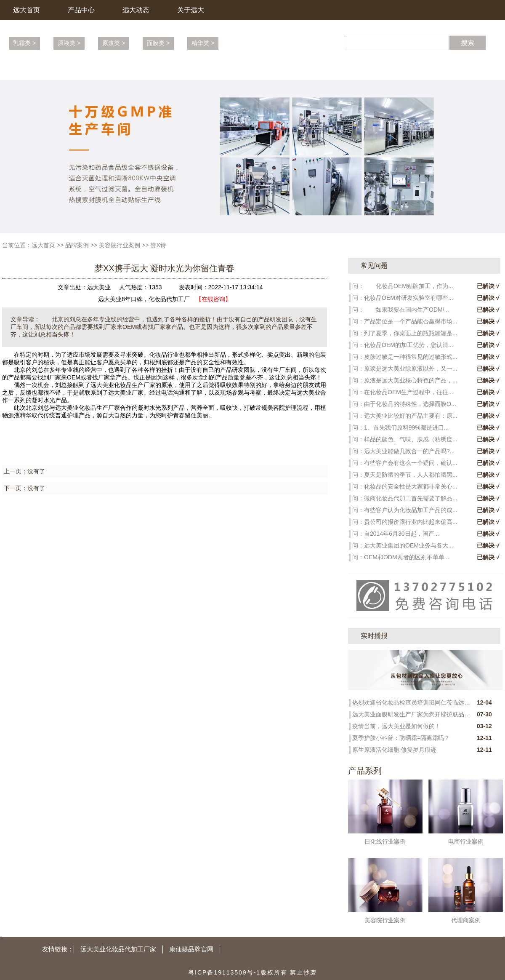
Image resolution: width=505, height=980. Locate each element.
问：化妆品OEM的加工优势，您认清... (403, 345)
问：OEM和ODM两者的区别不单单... (401, 557)
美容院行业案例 (120, 245)
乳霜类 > (24, 43)
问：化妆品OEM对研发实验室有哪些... (403, 298)
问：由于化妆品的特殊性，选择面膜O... (404, 404)
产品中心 (81, 10)
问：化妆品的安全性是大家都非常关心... (405, 486)
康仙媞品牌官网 (191, 949)
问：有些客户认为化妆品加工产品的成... (405, 510)
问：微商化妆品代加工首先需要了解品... (405, 498)
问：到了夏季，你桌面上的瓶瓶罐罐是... (405, 333)
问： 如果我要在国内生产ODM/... (401, 310)
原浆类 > (114, 43)
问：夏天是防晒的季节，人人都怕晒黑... (405, 475)
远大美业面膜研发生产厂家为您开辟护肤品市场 (411, 714)
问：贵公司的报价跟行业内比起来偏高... (405, 522)
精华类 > (203, 43)
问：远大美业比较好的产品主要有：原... (405, 416)
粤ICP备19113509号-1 (224, 972)
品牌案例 (77, 245)
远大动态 (136, 10)
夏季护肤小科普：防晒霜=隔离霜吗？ (401, 738)
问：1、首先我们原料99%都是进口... (400, 427)
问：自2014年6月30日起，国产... (396, 534)
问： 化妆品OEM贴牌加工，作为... (403, 286)
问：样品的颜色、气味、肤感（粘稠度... (405, 439)
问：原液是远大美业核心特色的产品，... (405, 380)
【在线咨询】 (213, 299)
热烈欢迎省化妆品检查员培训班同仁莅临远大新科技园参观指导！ (411, 702)
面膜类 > (158, 43)
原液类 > (69, 43)
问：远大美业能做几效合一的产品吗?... (403, 451)
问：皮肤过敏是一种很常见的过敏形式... (405, 357)
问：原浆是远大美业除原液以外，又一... (405, 369)
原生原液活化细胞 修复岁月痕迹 (394, 750)
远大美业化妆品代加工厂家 (118, 949)
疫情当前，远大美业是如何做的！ (396, 726)
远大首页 (27, 10)
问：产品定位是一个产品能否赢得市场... (405, 321)
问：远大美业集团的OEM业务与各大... (403, 545)
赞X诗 (158, 245)
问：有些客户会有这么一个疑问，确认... (405, 463)
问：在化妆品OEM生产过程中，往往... (403, 392)
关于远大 (191, 10)
